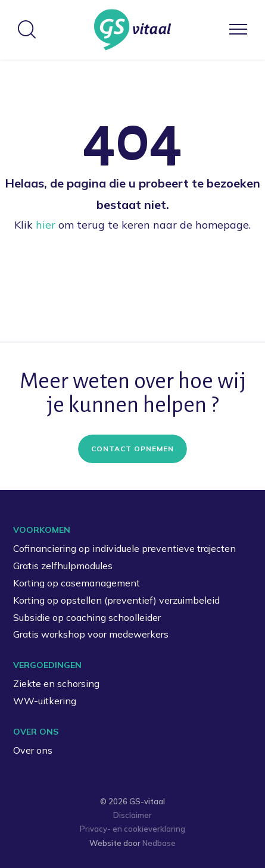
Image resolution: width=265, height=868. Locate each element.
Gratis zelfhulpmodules (63, 566)
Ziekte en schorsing (56, 683)
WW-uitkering (45, 701)
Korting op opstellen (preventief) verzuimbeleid (116, 600)
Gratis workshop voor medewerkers (91, 634)
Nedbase (159, 843)
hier (46, 225)
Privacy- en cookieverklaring (132, 829)
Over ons (33, 750)
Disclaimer (132, 815)
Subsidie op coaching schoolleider (87, 617)
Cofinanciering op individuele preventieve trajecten (124, 548)
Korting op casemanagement (77, 583)
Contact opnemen (132, 449)
